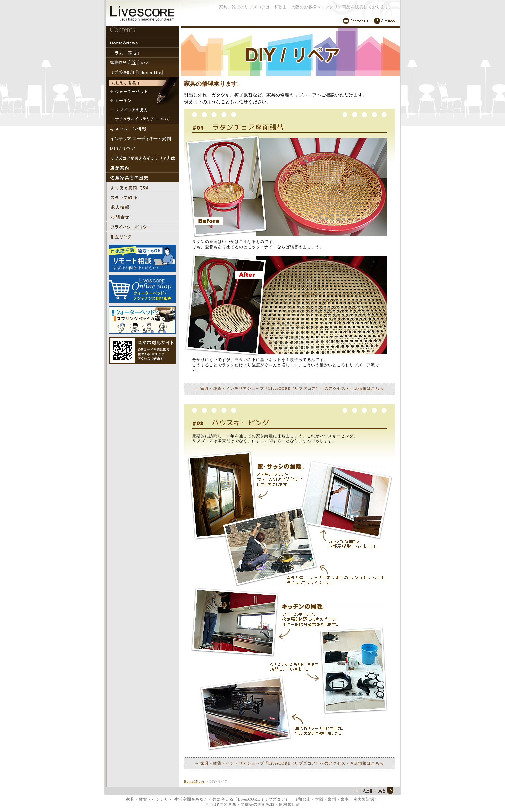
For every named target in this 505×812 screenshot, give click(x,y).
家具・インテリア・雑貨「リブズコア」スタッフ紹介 (142, 197)
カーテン (142, 101)
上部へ (373, 791)
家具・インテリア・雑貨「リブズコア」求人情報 (142, 207)
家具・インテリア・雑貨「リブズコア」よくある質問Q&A (142, 187)
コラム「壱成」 (142, 53)
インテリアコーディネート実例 (142, 138)
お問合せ (356, 21)
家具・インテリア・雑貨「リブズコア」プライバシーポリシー (142, 227)
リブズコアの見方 (142, 110)
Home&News (194, 781)
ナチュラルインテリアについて (142, 119)
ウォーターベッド (142, 92)
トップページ (142, 43)
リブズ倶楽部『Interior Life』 (142, 72)
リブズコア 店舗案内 (142, 168)
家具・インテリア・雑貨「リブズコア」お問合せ (142, 217)
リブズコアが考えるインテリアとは (142, 158)
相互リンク (142, 236)
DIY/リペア (142, 148)
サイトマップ (384, 21)
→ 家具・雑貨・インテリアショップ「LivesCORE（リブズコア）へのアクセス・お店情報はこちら (289, 389)
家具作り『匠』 (142, 62)
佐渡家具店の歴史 (142, 178)
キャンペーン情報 (142, 129)
